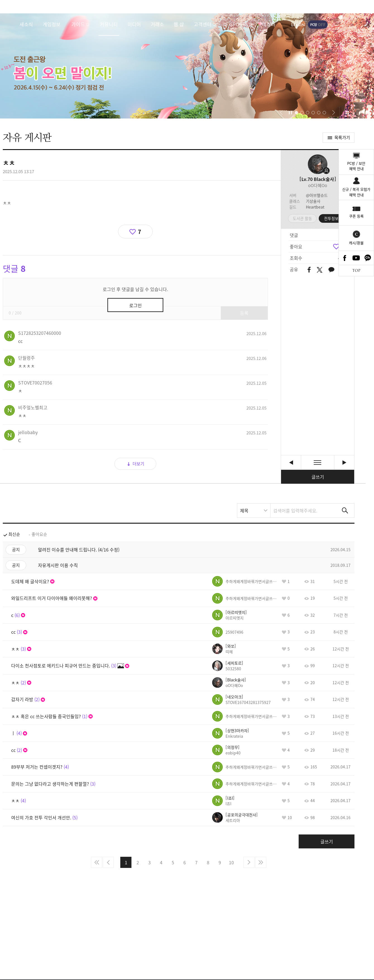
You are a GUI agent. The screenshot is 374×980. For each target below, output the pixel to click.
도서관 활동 (302, 218)
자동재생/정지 (291, 113)
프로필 (318, 164)
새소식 (26, 24)
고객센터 (203, 24)
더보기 (138, 464)
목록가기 (342, 137)
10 (231, 862)
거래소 (157, 24)
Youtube (356, 258)
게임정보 (52, 24)
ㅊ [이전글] (291, 462)
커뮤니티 (109, 24)
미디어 (134, 24)
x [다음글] (344, 462)
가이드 (78, 24)
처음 (97, 862)
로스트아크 (10, 24)
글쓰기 (318, 477)
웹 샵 (179, 24)
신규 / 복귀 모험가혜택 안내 (356, 192)
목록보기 (318, 462)
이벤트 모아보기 (347, 113)
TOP (356, 271)
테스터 (268, 24)
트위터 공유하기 (319, 270)
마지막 (261, 862)
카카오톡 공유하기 (331, 270)
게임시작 (353, 25)
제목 (244, 510)
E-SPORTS (237, 24)
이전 (108, 862)
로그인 (298, 25)
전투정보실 (333, 218)
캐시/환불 (356, 243)
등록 (244, 313)
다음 (249, 862)
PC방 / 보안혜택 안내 (356, 166)
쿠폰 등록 (356, 216)
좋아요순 (39, 534)
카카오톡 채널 (368, 258)
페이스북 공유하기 (309, 270)
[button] (281, 113)
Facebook (345, 258)
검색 (345, 510)
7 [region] (140, 232)
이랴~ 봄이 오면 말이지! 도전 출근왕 (187, 66)
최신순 (14, 534)
